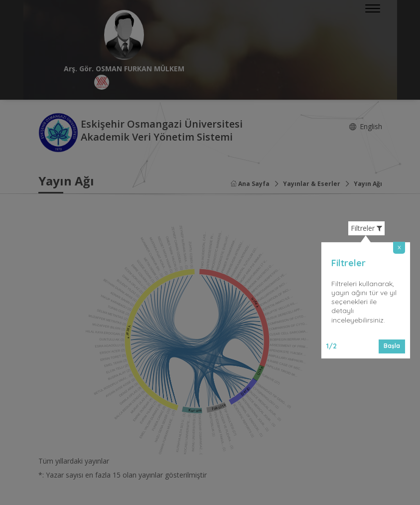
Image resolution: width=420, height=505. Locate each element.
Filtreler (366, 228)
